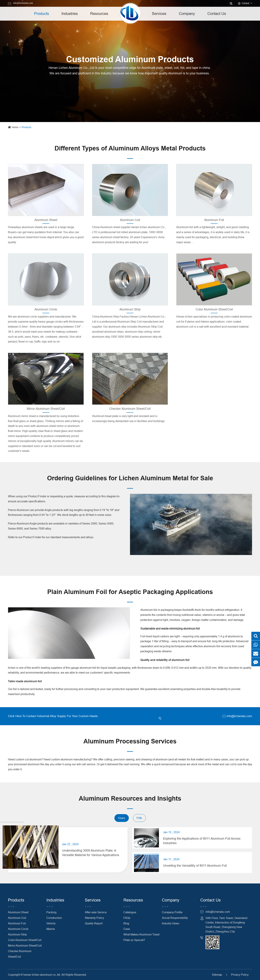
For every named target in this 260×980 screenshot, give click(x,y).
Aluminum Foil (214, 220)
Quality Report (94, 923)
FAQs (127, 918)
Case (127, 929)
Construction (54, 918)
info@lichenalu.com (23, 3)
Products (42, 14)
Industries (70, 14)
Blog (126, 923)
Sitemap (217, 975)
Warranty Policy (94, 918)
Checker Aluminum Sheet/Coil (130, 409)
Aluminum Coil (130, 220)
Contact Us (217, 14)
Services (159, 14)
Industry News (171, 923)
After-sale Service (96, 912)
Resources (99, 14)
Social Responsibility (175, 918)
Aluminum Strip (130, 309)
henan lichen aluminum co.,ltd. (42, 975)
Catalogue (130, 912)
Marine (51, 929)
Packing (51, 912)
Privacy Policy (240, 975)
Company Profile (172, 912)
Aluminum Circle (46, 309)
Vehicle (51, 923)
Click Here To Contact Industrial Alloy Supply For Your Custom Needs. (53, 716)
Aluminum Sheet (46, 220)
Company (187, 14)
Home (15, 127)
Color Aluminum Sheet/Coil (214, 309)
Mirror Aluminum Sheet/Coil (46, 409)
